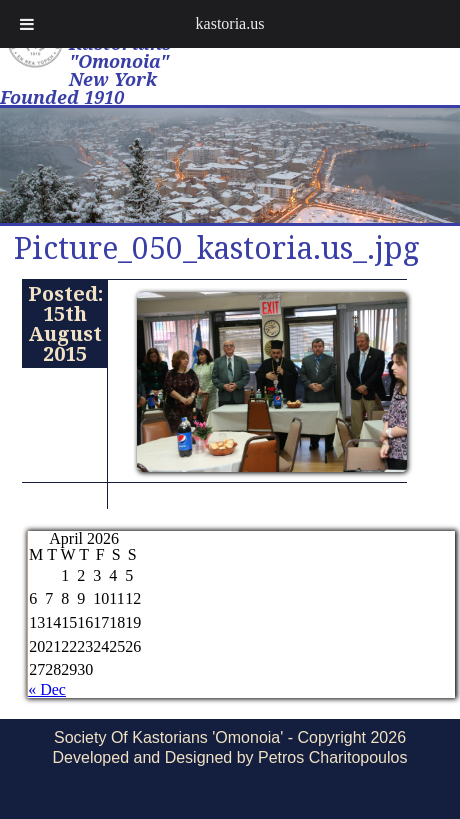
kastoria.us (230, 23)
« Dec (47, 689)
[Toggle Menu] (27, 24)
